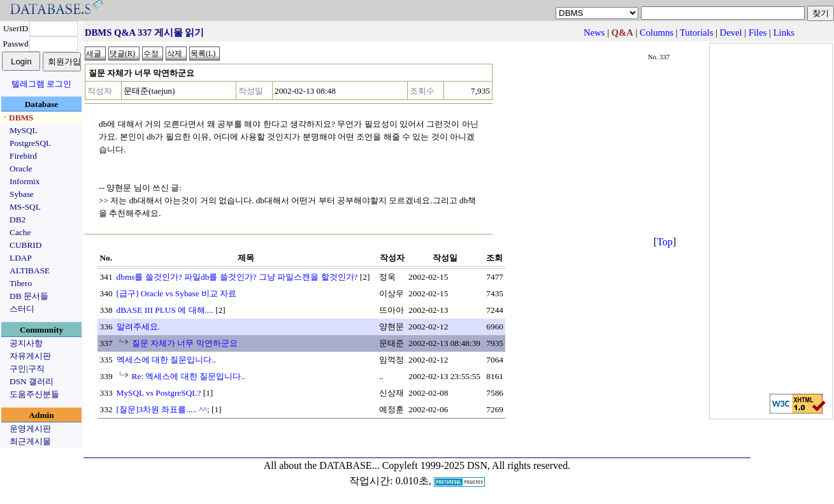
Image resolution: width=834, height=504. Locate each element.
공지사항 (26, 343)
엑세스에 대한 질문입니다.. (166, 360)
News (594, 32)
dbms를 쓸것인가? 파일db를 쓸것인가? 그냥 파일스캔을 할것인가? (237, 277)
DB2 (18, 220)
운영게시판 (30, 428)
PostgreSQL (30, 143)
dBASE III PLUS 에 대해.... (165, 310)
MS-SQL (25, 207)
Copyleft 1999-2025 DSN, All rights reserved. (477, 465)
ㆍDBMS (17, 118)
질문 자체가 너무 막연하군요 (185, 343)
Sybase (22, 194)
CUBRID (25, 245)
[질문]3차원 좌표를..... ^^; (163, 409)
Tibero (21, 283)
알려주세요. (138, 327)
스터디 (22, 309)
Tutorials (696, 32)
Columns (657, 32)
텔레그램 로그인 (41, 84)
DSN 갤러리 (32, 381)
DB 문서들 (29, 296)
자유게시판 (30, 356)
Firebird (23, 156)
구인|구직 (27, 369)
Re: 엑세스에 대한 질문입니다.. (189, 376)
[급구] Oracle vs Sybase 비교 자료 (177, 293)
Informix (25, 181)
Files (758, 32)
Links (784, 32)
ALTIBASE (30, 270)
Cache (20, 232)
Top (665, 242)
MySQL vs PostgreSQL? (159, 393)
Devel (731, 32)
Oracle (21, 169)
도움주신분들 (34, 394)
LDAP (21, 258)
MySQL (24, 130)
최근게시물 (30, 441)
